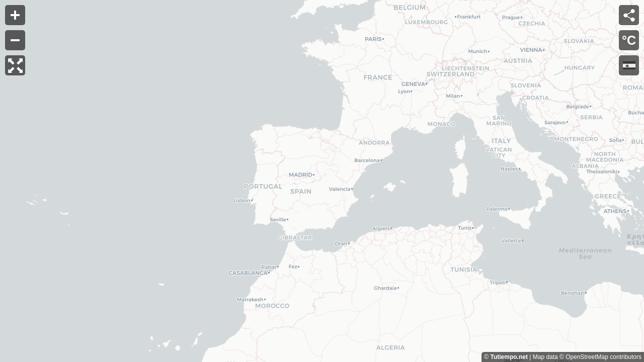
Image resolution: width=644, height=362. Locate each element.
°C (629, 40)
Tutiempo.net (509, 357)
